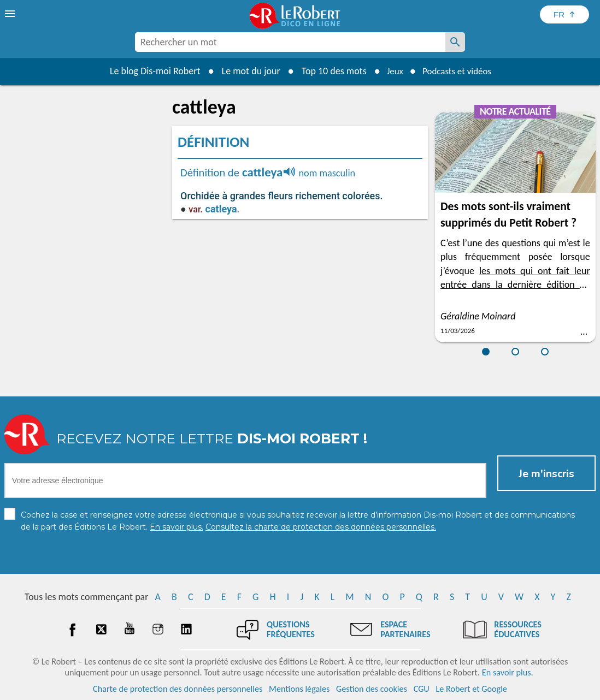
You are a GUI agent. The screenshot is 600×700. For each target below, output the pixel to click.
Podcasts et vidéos (458, 71)
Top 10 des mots (329, 71)
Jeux (392, 71)
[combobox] (290, 42)
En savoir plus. (508, 672)
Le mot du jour (246, 71)
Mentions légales (299, 689)
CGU (422, 689)
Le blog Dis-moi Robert (150, 71)
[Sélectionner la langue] (564, 14)
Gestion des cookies (372, 689)
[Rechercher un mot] (455, 42)
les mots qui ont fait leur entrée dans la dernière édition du (515, 284)
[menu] (11, 14)
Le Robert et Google (471, 689)
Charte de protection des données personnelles (178, 689)
